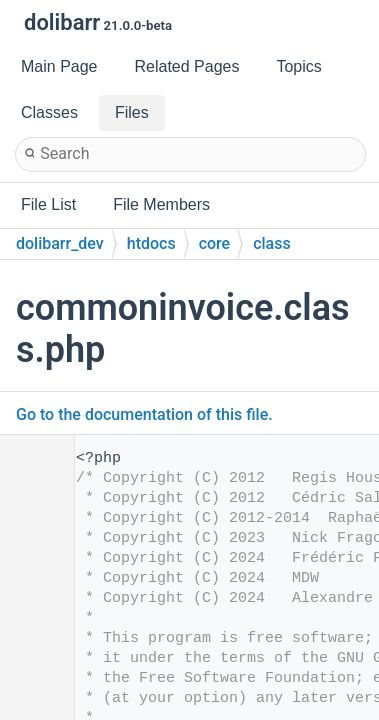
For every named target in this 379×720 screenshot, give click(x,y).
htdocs (151, 243)
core (215, 243)
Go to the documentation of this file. (144, 414)
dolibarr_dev (60, 243)
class (272, 243)
